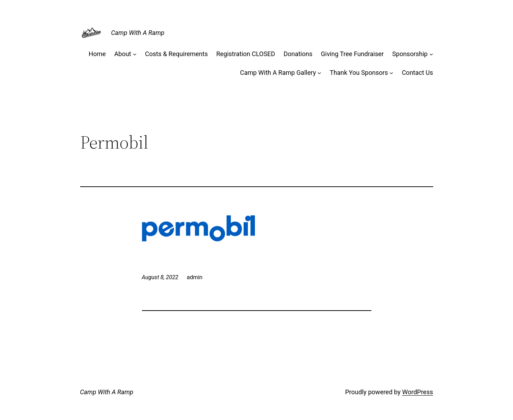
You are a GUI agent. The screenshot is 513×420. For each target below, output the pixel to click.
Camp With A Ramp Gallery (278, 73)
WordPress (417, 392)
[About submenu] (135, 54)
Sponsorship (410, 54)
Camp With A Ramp (138, 33)
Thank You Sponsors (359, 73)
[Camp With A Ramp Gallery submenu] (319, 73)
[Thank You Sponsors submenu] (391, 73)
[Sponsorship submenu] (431, 54)
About (123, 54)
